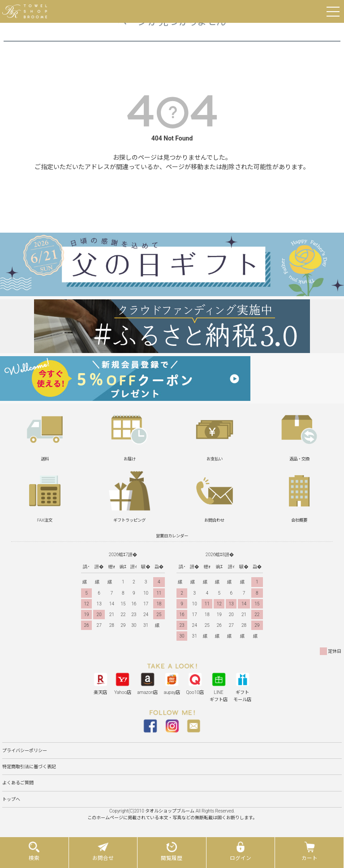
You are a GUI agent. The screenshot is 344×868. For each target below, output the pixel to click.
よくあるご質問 (18, 783)
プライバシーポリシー (25, 751)
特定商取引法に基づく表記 (29, 767)
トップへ (11, 799)
